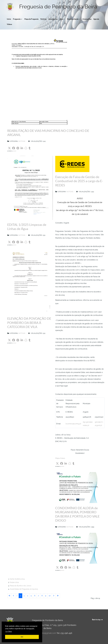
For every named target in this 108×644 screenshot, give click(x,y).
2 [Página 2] (20, 596)
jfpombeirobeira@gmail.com (43, 633)
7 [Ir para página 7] (38, 596)
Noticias (22, 141)
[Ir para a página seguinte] (54, 596)
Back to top (98, 620)
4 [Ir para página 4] (28, 596)
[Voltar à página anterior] (13, 596)
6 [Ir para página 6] (35, 596)
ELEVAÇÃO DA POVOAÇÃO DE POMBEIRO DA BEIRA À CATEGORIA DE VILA (29, 323)
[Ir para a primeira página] (9, 596)
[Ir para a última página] (58, 596)
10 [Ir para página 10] (50, 596)
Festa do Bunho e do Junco (21, 586)
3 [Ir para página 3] (24, 596)
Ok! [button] (22, 637)
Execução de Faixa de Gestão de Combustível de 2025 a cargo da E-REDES (79, 181)
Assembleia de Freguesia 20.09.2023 (24, 589)
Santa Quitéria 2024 (17, 579)
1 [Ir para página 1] (17, 596)
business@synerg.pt (73, 424)
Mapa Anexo (60, 458)
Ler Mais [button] (9, 631)
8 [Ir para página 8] (42, 596)
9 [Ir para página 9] (46, 596)
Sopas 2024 (14, 582)
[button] (9, 148)
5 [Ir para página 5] (31, 596)
